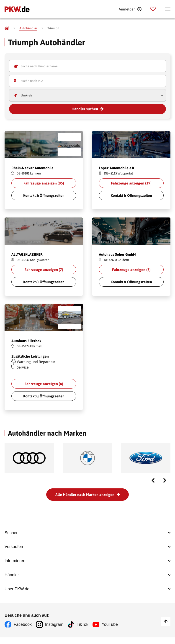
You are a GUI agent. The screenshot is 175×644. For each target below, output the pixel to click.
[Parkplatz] (153, 9)
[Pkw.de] (7, 28)
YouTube (111, 631)
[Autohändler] (28, 28)
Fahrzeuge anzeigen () (44, 183)
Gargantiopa (21, 242)
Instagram (54, 631)
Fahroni (105, 242)
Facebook (23, 631)
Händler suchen (85, 109)
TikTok (83, 631)
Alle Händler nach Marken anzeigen (85, 495)
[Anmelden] (130, 9)
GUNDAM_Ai (21, 155)
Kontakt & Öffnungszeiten (44, 195)
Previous (153, 480)
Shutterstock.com (40, 155)
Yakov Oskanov (109, 155)
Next (165, 480)
